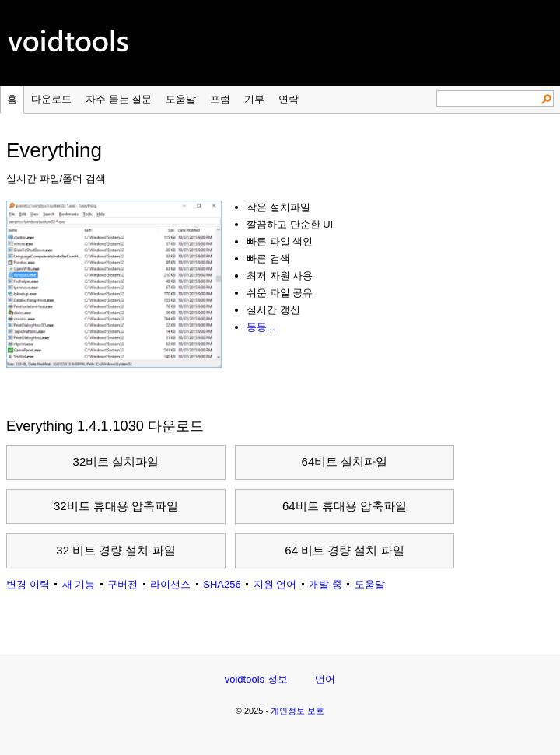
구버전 (122, 584)
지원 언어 (275, 584)
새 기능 (79, 584)
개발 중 (325, 584)
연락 (289, 99)
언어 (325, 679)
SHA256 (222, 584)
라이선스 (170, 584)
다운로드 (51, 99)
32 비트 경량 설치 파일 (115, 550)
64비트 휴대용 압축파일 (345, 506)
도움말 (181, 99)
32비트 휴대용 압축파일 (116, 506)
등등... (261, 327)
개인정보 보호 (297, 711)
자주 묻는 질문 (119, 99)
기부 (254, 99)
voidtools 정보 (256, 679)
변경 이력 (28, 584)
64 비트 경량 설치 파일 (344, 550)
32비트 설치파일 (116, 461)
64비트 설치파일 (345, 461)
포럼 (220, 99)
